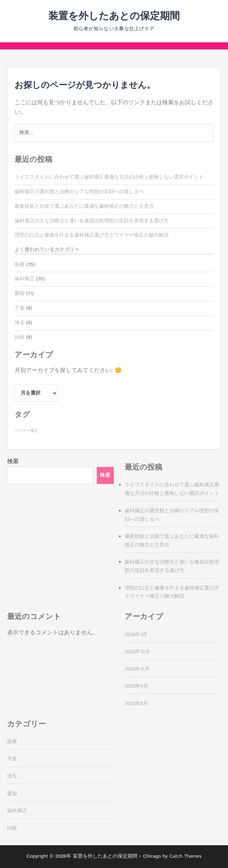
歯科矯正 (25, 279)
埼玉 (20, 323)
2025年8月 (136, 704)
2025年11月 (137, 669)
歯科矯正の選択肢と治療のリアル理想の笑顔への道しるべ (79, 192)
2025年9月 (136, 686)
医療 (20, 265)
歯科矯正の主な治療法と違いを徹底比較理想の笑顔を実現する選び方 (92, 221)
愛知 (20, 293)
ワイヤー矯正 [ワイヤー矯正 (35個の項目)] (26, 431)
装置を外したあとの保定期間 (114, 16)
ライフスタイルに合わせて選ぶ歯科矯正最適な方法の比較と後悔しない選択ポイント (109, 177)
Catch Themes (186, 856)
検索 (13, 462)
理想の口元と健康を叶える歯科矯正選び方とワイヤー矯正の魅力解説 (92, 235)
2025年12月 (137, 652)
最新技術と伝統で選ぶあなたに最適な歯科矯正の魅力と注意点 (84, 206)
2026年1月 (136, 635)
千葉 (20, 308)
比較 (20, 337)
